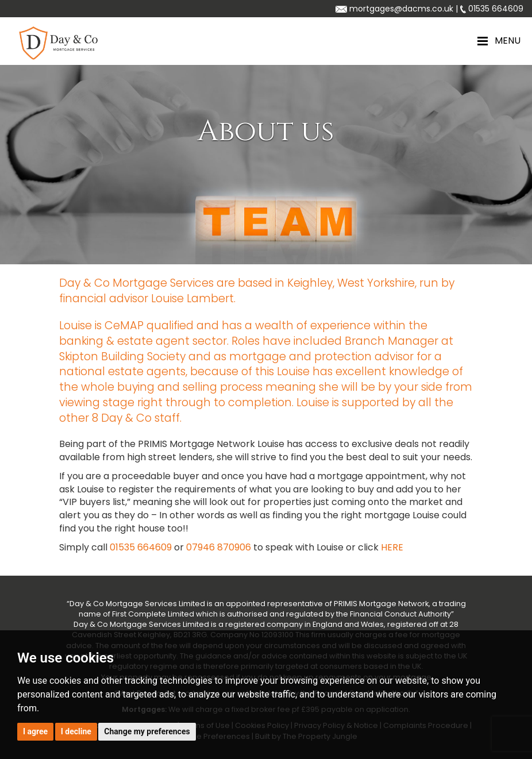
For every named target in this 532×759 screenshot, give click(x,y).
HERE (392, 547)
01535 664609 (141, 547)
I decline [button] (76, 731)
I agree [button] (35, 731)
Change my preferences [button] (147, 731)
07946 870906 (219, 547)
